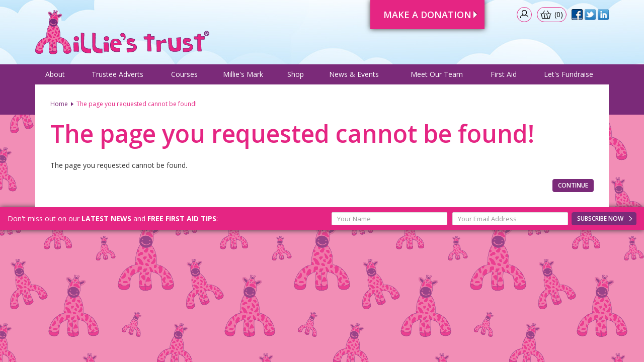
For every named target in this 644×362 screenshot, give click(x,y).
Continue (573, 185)
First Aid (504, 74)
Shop (296, 74)
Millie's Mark (243, 74)
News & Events (354, 74)
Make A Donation (427, 15)
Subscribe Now (600, 218)
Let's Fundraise (569, 74)
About (55, 74)
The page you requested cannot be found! (137, 104)
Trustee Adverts (117, 74)
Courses (184, 74)
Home (59, 104)
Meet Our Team (437, 74)
